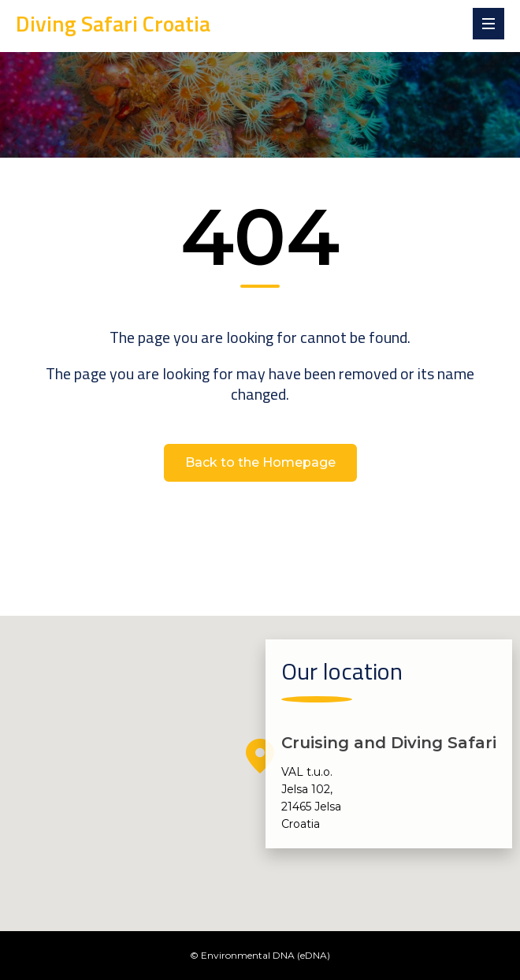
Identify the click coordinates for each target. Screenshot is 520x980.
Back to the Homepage (260, 462)
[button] (260, 756)
